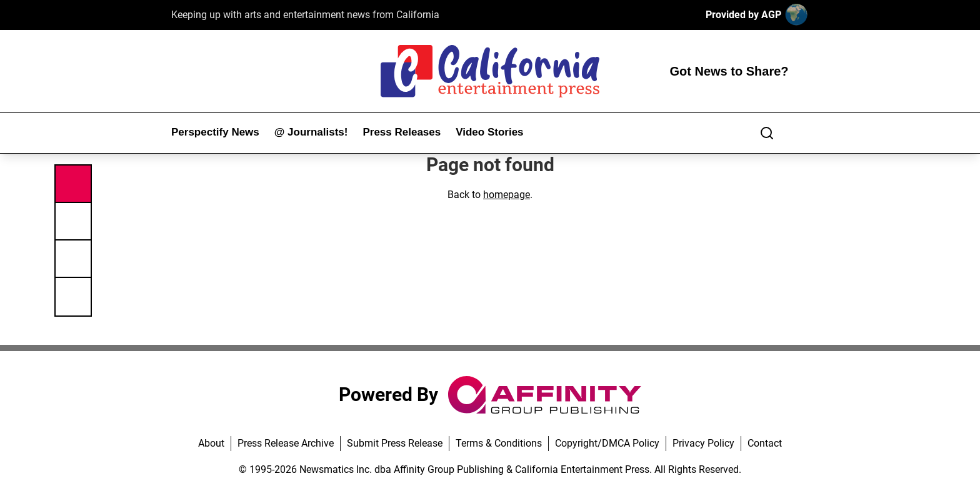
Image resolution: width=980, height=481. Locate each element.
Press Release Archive (286, 443)
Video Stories (489, 132)
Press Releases (402, 132)
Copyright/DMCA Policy (607, 443)
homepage (507, 195)
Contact (765, 443)
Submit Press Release (395, 443)
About (211, 443)
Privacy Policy (703, 443)
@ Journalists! (311, 132)
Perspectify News (215, 132)
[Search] (767, 133)
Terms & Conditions (499, 443)
